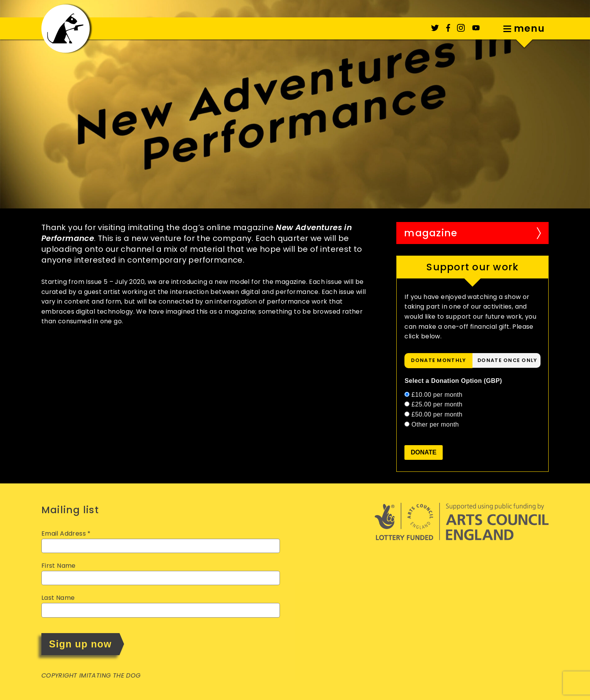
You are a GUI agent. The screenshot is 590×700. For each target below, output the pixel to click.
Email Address (66, 534)
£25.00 (437, 404)
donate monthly (438, 360)
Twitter (435, 28)
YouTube (476, 28)
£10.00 (437, 395)
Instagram (461, 28)
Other (435, 424)
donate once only (507, 360)
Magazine (431, 233)
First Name (59, 566)
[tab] (438, 361)
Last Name (58, 598)
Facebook (448, 28)
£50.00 (437, 414)
